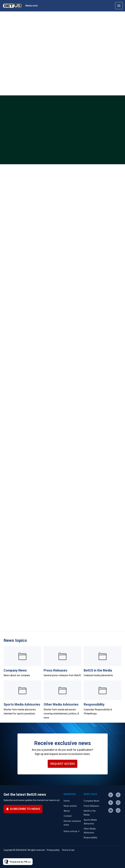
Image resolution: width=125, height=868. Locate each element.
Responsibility (94, 704)
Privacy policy (53, 850)
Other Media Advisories (61, 704)
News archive (70, 806)
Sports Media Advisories (22, 704)
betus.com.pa (70, 831)
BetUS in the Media (98, 670)
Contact (68, 816)
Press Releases (55, 670)
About (67, 811)
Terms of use (68, 850)
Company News (15, 670)
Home (67, 801)
